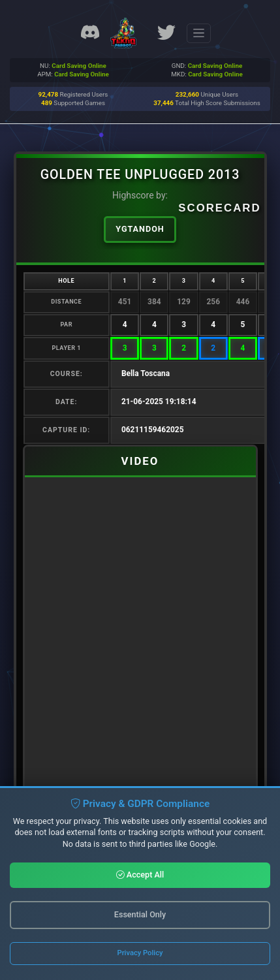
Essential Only (140, 914)
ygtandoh (140, 229)
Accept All (140, 875)
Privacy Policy (140, 953)
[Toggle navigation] (199, 33)
